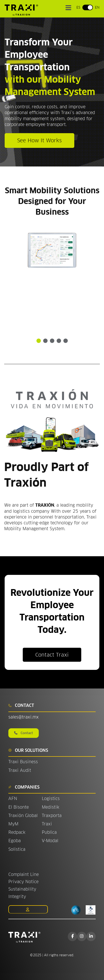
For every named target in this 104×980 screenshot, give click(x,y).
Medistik (50, 807)
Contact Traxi (52, 655)
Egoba (15, 841)
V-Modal (50, 841)
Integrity (17, 897)
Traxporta (52, 816)
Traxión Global (23, 816)
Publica (49, 832)
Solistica (17, 849)
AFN (13, 799)
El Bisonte (19, 807)
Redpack (17, 832)
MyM (13, 824)
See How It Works (39, 140)
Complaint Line (24, 874)
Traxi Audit (20, 770)
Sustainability (22, 889)
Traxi (47, 824)
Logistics (51, 799)
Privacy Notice (23, 882)
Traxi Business (23, 762)
